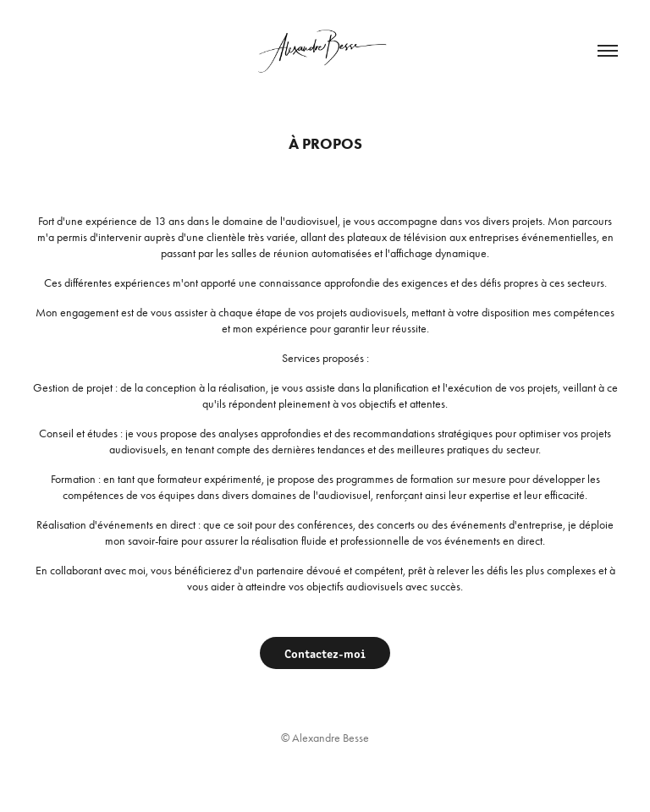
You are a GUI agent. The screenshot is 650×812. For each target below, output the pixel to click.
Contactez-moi (325, 653)
